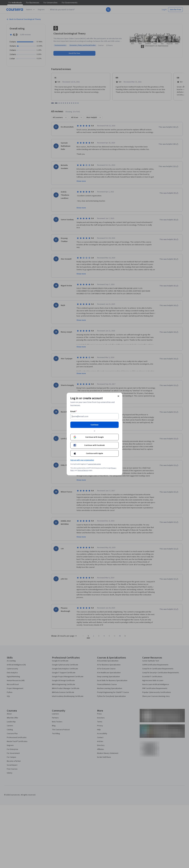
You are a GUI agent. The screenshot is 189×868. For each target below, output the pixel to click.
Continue (94, 425)
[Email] (94, 416)
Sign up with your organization (82, 460)
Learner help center (94, 464)
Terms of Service (83, 470)
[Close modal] (118, 396)
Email (74, 411)
